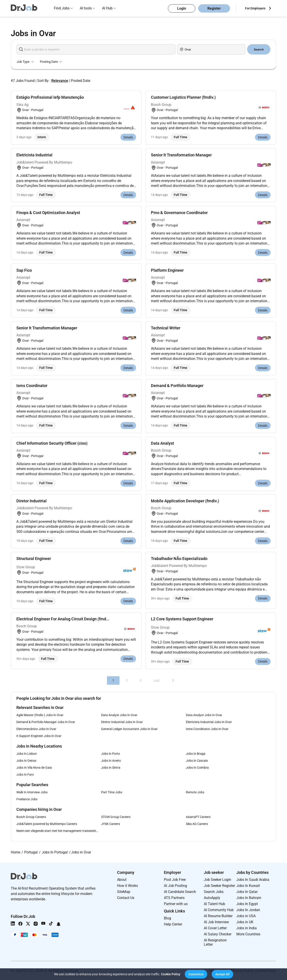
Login (182, 8)
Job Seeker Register (219, 886)
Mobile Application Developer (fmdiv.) (185, 501)
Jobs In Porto (111, 754)
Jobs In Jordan (248, 910)
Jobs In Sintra (111, 768)
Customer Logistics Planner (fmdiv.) (183, 97)
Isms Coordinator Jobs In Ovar (207, 729)
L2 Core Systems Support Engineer (182, 619)
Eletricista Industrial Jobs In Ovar (209, 722)
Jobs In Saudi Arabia (253, 880)
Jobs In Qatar (247, 892)
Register (214, 8)
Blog (167, 918)
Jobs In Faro (25, 774)
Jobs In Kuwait (248, 886)
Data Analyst (162, 443)
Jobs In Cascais (197, 761)
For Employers (255, 8)
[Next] (173, 680)
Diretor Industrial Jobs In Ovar (122, 722)
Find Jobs (62, 8)
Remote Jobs (195, 792)
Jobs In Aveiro (111, 761)
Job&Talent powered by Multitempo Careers (47, 824)
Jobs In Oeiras (26, 761)
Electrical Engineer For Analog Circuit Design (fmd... (63, 619)
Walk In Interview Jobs (32, 792)
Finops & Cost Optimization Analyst (48, 213)
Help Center (173, 924)
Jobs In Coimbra (197, 768)
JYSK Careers (111, 824)
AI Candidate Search (180, 892)
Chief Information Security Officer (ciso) (52, 443)
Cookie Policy (171, 974)
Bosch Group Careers (31, 817)
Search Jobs (214, 892)
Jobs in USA (246, 916)
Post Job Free (175, 880)
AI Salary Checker (218, 934)
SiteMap (124, 892)
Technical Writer (166, 328)
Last (157, 680)
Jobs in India (247, 928)
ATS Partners (174, 898)
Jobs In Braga (196, 754)
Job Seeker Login (217, 880)
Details (128, 137)
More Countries (248, 934)
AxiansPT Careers (198, 817)
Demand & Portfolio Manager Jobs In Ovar (46, 722)
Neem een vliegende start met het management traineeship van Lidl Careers (59, 831)
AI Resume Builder (218, 916)
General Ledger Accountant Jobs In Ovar (129, 729)
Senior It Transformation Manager (181, 155)
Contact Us (126, 898)
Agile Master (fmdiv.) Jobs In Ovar (40, 715)
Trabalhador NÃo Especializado (179, 559)
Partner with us (176, 904)
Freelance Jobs (27, 799)
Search (259, 49)
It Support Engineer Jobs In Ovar (39, 736)
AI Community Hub (219, 910)
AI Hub (107, 8)
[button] (196, 974)
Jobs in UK (245, 922)
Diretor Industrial (32, 501)
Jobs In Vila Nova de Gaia (34, 768)
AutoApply (212, 898)
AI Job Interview (216, 922)
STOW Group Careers (116, 817)
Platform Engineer (167, 270)
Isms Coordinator (32, 386)
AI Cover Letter (215, 928)
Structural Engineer (34, 559)
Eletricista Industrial (34, 155)
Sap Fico (24, 270)
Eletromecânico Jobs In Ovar (36, 729)
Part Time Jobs (112, 792)
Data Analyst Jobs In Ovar (119, 715)
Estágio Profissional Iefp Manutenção (50, 97)
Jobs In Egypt (247, 904)
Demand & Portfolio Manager (177, 386)
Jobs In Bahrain (249, 898)
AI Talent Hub (214, 904)
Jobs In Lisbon (27, 754)
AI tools (86, 8)
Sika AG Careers (197, 824)
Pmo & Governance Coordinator (179, 213)
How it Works (127, 886)
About (122, 880)
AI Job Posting (175, 886)
